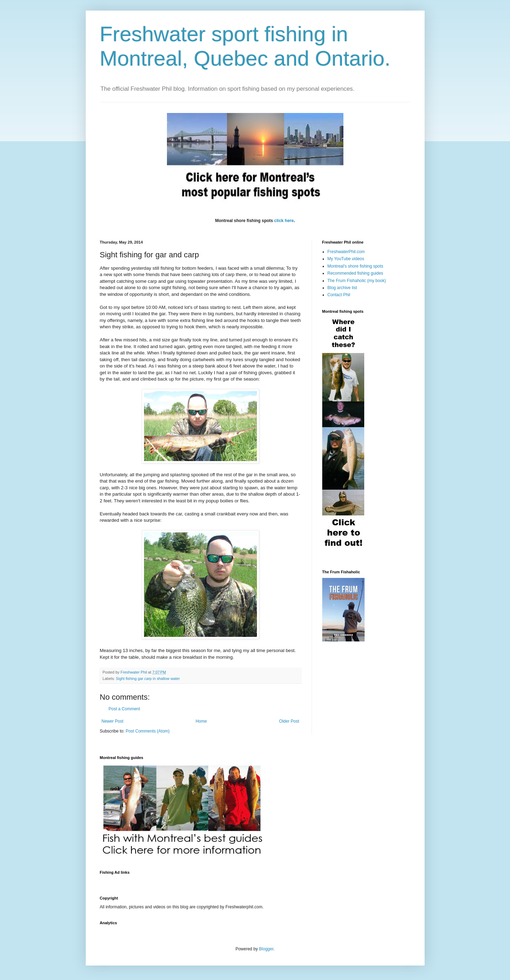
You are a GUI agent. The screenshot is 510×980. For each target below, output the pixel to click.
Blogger (266, 949)
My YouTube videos (346, 259)
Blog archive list (342, 288)
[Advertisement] (228, 881)
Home (201, 721)
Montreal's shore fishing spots (355, 266)
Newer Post (113, 721)
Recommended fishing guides (355, 273)
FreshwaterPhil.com (346, 252)
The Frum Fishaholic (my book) (357, 281)
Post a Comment (124, 709)
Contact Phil (339, 295)
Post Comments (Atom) (148, 731)
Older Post (289, 721)
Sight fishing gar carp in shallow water (148, 679)
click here (284, 221)
